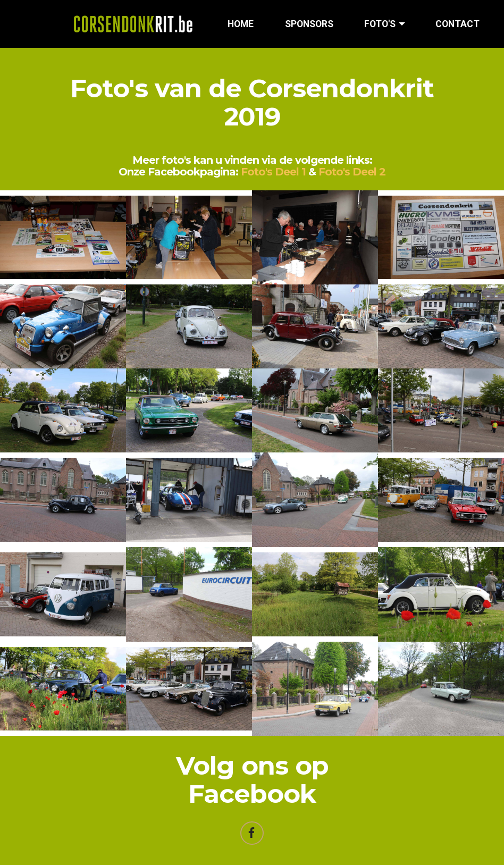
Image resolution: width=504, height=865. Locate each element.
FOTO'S (380, 24)
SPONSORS (309, 24)
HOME (241, 24)
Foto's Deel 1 (273, 172)
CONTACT (457, 24)
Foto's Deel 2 (352, 172)
